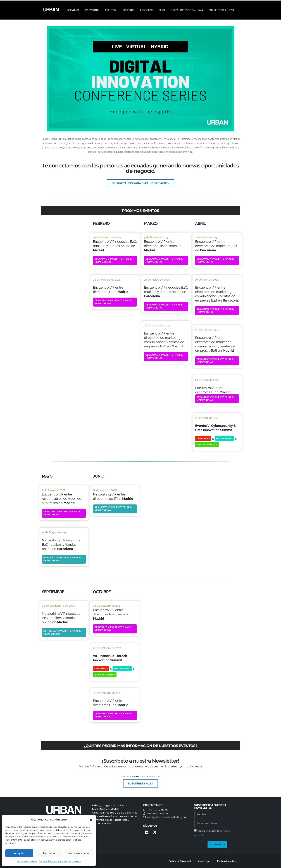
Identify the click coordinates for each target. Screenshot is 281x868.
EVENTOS (110, 10)
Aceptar (19, 853)
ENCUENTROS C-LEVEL (222, 10)
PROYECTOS (92, 10)
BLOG (162, 10)
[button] (91, 820)
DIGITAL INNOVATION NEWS (187, 10)
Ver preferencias (79, 853)
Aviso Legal (204, 861)
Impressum (75, 861)
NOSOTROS (128, 10)
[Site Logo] (51, 10)
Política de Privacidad (180, 861)
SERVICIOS (73, 10)
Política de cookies (27, 861)
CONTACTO (146, 10)
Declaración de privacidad (53, 861)
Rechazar (49, 853)
